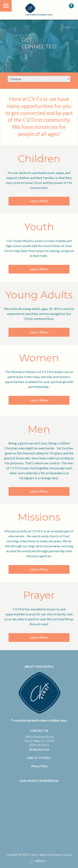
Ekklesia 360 (39, 862)
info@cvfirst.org (39, 749)
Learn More (39, 201)
